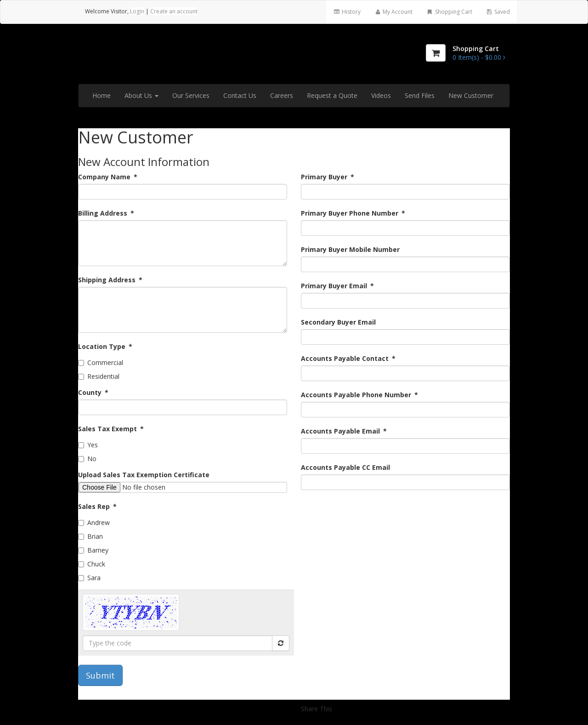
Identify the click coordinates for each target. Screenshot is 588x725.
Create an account (174, 11)
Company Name (108, 177)
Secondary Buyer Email (338, 322)
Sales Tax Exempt (111, 429)
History (347, 12)
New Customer (471, 95)
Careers (282, 95)
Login (137, 11)
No (87, 459)
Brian (90, 536)
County (93, 392)
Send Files (420, 95)
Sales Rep (97, 506)
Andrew (94, 522)
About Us (141, 95)
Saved (498, 12)
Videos (381, 95)
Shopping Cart (449, 12)
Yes (88, 445)
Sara (89, 578)
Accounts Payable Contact (348, 358)
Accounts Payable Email (344, 431)
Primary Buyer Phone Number (353, 213)
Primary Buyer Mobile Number (350, 249)
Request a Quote (332, 95)
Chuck (92, 564)
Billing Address (106, 213)
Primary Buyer (328, 177)
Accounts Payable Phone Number (359, 395)
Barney (93, 550)
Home (102, 95)
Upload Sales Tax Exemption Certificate (144, 475)
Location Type (105, 346)
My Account (393, 12)
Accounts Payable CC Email (345, 467)
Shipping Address (110, 280)
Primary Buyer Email (337, 286)
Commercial (101, 362)
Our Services (191, 95)
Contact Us (240, 95)
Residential (99, 376)
